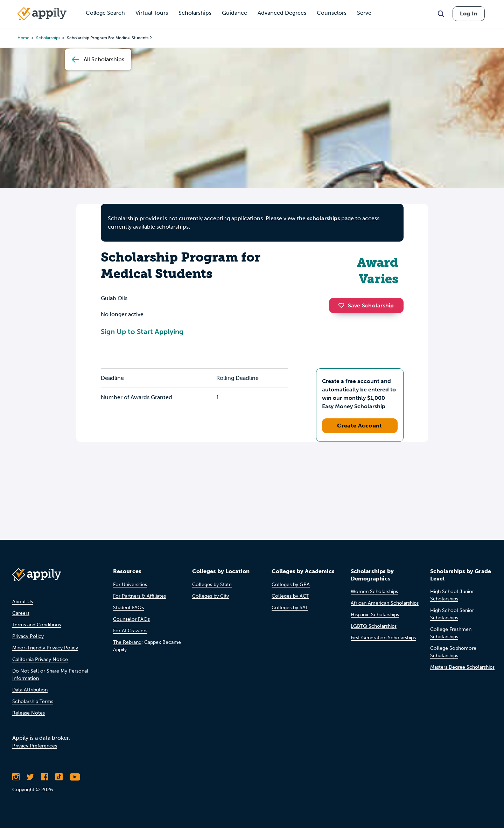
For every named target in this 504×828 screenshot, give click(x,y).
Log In (469, 13)
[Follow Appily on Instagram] (16, 777)
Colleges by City (211, 596)
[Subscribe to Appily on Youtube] (75, 777)
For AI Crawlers (130, 631)
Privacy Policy (28, 636)
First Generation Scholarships (383, 638)
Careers (21, 613)
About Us (23, 602)
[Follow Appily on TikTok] (59, 777)
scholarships (323, 218)
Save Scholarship (366, 305)
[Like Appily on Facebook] (45, 777)
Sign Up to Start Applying (142, 332)
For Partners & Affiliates (139, 596)
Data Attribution (30, 690)
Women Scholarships (374, 592)
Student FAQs (128, 608)
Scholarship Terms (33, 701)
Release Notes (29, 713)
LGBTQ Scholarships (374, 626)
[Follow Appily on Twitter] (30, 777)
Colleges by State (212, 585)
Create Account (360, 426)
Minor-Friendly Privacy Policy (45, 648)
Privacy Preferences (35, 746)
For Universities (130, 585)
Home (23, 38)
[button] (343, 305)
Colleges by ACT (290, 596)
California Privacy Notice (40, 659)
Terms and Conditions (37, 625)
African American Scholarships (385, 603)
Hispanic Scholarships (375, 615)
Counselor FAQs (131, 619)
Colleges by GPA (291, 585)
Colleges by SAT (290, 608)
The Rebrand (127, 642)
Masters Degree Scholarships (462, 667)
